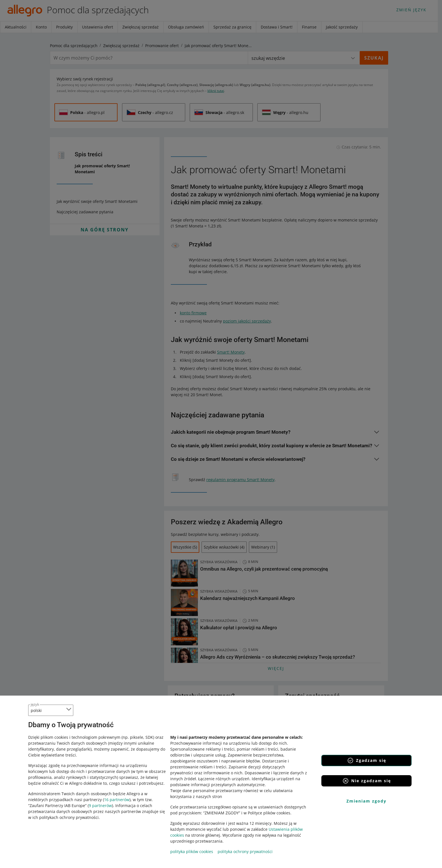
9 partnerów (100, 805)
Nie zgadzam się (367, 781)
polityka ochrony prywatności (245, 851)
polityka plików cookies (192, 851)
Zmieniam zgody (366, 801)
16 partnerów (117, 800)
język (35, 704)
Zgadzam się (367, 760)
